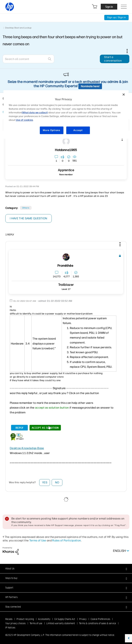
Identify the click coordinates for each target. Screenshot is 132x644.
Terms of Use (38, 540)
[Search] (28, 59)
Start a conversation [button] (113, 59)
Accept (78, 130)
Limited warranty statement (61, 623)
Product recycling (25, 619)
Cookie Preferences (100, 619)
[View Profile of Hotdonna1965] (66, 150)
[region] (66, 115)
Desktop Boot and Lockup (18, 28)
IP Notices (10, 628)
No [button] (57, 482)
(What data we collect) (35, 113)
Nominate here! (90, 86)
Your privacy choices (15, 623)
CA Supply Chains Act (65, 619)
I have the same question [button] (29, 218)
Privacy (83, 619)
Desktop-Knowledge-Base (27, 448)
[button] (120, 245)
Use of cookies (24, 120)
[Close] (124, 95)
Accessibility (44, 619)
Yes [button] (45, 482)
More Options (51, 130)
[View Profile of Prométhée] (65, 266)
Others (26, 208)
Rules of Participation (67, 540)
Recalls (9, 619)
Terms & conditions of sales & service (98, 623)
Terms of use (36, 623)
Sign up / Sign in (116, 17)
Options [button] (129, 51)
